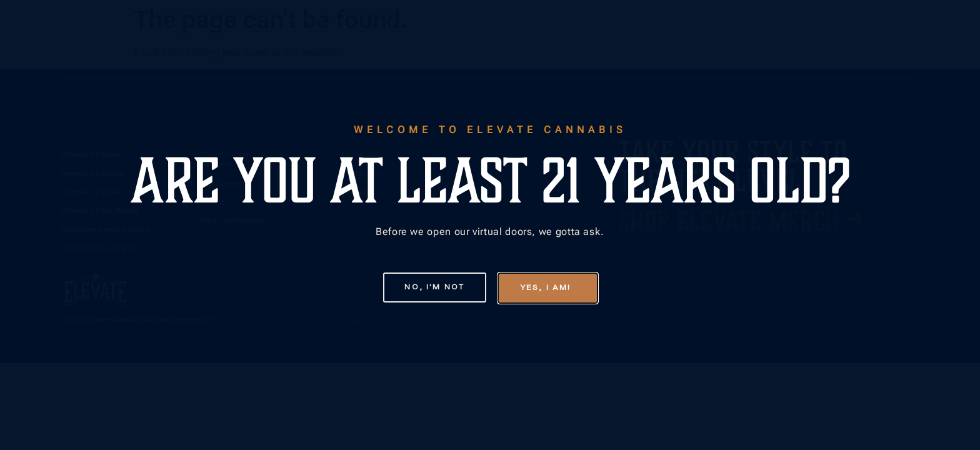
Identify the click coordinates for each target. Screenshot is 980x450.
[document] (490, 225)
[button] (426, 287)
